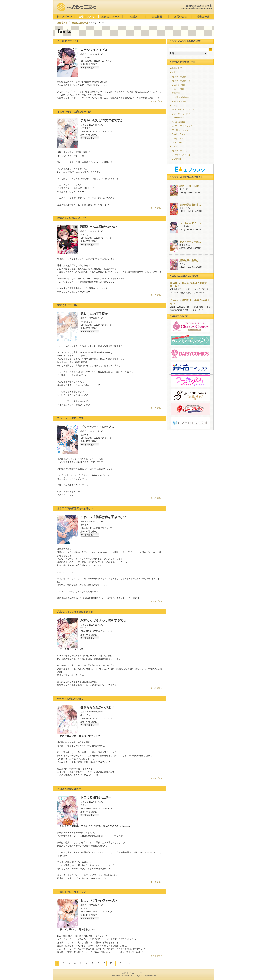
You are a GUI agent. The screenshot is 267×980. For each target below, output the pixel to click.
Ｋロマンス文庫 (179, 101)
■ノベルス (175, 147)
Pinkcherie (177, 143)
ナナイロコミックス (181, 114)
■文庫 (173, 72)
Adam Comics (178, 122)
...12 (119, 963)
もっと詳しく (157, 101)
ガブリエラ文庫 (179, 77)
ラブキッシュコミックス (183, 110)
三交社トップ (63, 23)
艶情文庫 (176, 93)
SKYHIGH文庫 (179, 85)
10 (111, 963)
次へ (128, 963)
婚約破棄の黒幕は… (190, 260)
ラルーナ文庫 (178, 89)
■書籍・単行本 (177, 68)
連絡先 (124, 973)
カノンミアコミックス (182, 126)
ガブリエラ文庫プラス (182, 81)
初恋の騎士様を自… (190, 205)
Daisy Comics (178, 138)
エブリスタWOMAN (181, 97)
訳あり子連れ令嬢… (190, 186)
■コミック (175, 105)
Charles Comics (179, 134)
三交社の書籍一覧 (80, 23)
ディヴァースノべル (181, 155)
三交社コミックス (180, 130)
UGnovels (176, 159)
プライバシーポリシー (137, 973)
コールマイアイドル (190, 223)
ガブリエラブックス (181, 151)
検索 (210, 49)
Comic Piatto (178, 118)
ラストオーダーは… (190, 242)
